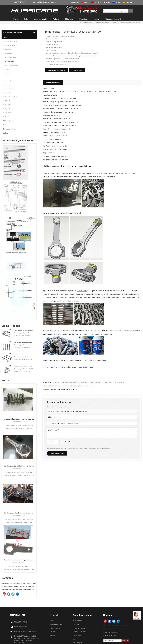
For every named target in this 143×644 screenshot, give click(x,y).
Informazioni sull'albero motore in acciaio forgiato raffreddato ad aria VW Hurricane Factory (19, 419)
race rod (57, 382)
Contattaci (83, 19)
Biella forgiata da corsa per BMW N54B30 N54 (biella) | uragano (23, 354)
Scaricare (76, 624)
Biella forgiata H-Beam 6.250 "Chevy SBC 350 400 (71, 411)
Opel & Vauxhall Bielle (10, 97)
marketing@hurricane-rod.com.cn (44, 2)
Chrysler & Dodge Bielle (11, 65)
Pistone (56, 19)
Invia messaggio (57, 453)
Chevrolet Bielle (103, 23)
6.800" (80, 367)
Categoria (89, 23)
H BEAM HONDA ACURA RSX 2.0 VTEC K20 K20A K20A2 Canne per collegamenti (23, 366)
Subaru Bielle (8, 101)
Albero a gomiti (40, 19)
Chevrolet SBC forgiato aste (52, 386)
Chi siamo (69, 19)
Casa (15, 19)
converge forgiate (95, 382)
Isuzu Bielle (7, 81)
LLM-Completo (78, 643)
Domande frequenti (113, 19)
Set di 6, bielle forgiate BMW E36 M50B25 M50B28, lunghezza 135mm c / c (23, 330)
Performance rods (120, 382)
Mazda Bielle (8, 85)
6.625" (74, 367)
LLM (75, 639)
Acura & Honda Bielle (10, 41)
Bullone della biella (9, 129)
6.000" (85, 367)
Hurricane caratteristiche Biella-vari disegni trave (19, 466)
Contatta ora (77, 70)
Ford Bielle (7, 73)
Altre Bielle (7, 117)
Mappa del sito (78, 635)
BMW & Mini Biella (10, 57)
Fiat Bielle (7, 69)
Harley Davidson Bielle (10, 77)
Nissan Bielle (8, 93)
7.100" (91, 367)
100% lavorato (82, 291)
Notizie (96, 19)
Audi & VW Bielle (9, 45)
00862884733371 (20, 2)
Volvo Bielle (7, 113)
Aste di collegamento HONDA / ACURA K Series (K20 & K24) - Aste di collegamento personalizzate (23, 342)
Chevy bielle (108, 382)
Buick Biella (7, 53)
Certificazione (78, 621)
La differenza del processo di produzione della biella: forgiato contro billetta (19, 560)
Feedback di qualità (80, 632)
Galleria (6, 133)
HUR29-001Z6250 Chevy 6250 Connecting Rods (78, 386)
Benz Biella (7, 49)
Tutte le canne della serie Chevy (55, 367)
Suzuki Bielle (8, 105)
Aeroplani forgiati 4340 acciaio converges (75, 382)
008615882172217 (21, 627)
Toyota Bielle (8, 109)
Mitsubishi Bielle (9, 89)
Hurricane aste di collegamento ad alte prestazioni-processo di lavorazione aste (19, 513)
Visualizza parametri (56, 70)
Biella (26, 19)
